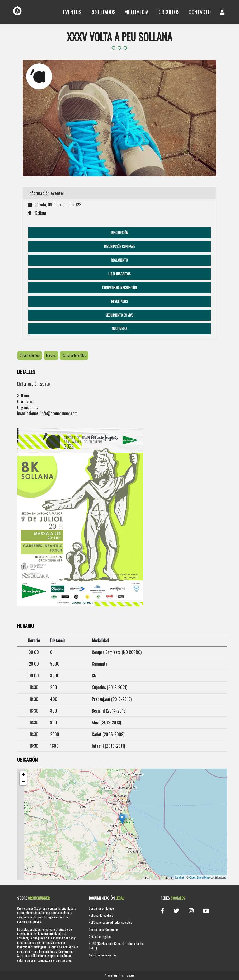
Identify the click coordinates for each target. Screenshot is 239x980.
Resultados (103, 12)
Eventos (72, 12)
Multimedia (136, 12)
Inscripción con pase (119, 246)
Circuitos (168, 12)
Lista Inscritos (120, 274)
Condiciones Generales (104, 929)
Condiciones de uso (101, 908)
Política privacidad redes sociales (110, 922)
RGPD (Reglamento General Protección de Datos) (116, 946)
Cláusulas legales (100, 937)
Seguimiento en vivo (119, 315)
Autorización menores (103, 955)
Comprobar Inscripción (120, 288)
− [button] (23, 782)
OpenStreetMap (200, 877)
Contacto (200, 12)
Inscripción (120, 233)
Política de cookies (101, 915)
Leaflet (179, 877)
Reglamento (119, 260)
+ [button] (23, 775)
